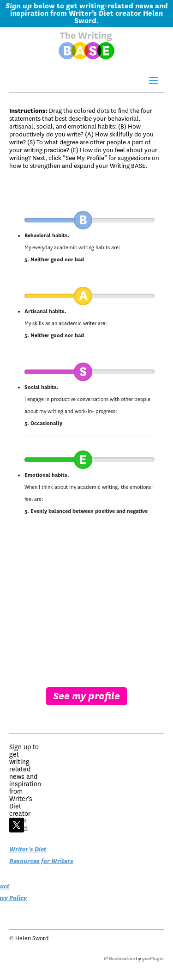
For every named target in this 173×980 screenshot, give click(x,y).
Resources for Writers (41, 861)
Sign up (19, 6)
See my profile (86, 696)
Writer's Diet (28, 849)
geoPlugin (153, 959)
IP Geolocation (119, 959)
